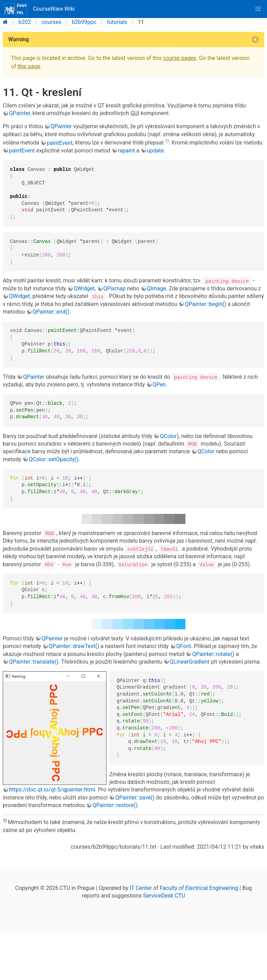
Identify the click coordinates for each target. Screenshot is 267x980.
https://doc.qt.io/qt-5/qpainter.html (52, 789)
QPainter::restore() (115, 805)
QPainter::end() (51, 312)
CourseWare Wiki (39, 9)
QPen (159, 384)
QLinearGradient (190, 661)
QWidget (84, 288)
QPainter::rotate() (213, 653)
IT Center (141, 887)
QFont (184, 646)
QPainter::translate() (34, 661)
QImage (157, 288)
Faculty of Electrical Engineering (199, 887)
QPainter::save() (135, 797)
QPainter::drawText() (74, 646)
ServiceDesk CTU (164, 895)
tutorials (117, 22)
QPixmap (115, 288)
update (155, 151)
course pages (179, 58)
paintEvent (60, 143)
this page (29, 66)
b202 (25, 22)
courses (51, 22)
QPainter (20, 113)
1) (167, 141)
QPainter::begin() (205, 304)
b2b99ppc (84, 22)
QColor (168, 436)
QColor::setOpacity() (54, 459)
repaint (126, 151)
